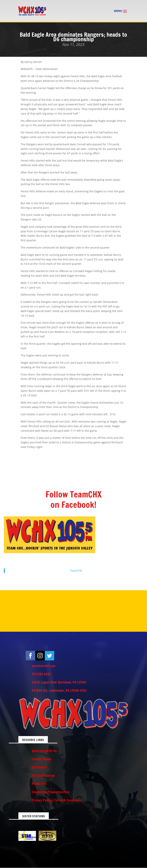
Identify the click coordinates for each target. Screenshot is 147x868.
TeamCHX (76, 571)
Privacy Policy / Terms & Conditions (57, 800)
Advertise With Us (44, 751)
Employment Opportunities (51, 792)
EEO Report (40, 767)
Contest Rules (41, 759)
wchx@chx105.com (44, 666)
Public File (39, 784)
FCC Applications (43, 775)
